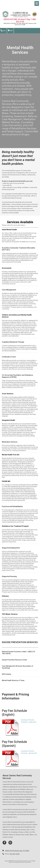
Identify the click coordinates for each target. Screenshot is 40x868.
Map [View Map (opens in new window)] (10, 31)
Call (3, 31)
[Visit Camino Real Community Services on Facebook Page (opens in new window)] (4, 843)
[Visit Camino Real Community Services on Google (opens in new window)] (10, 843)
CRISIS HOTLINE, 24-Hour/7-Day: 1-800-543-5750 (20, 21)
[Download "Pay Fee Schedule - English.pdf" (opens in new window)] (11, 727)
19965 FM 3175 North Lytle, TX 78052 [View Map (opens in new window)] (17, 851)
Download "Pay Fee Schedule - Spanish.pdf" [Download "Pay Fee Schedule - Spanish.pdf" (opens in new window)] (29, 752)
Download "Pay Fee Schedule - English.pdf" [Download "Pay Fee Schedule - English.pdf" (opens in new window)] (29, 721)
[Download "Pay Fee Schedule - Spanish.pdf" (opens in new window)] (11, 758)
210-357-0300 (15, 854)
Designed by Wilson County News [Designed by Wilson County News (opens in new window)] (23, 862)
